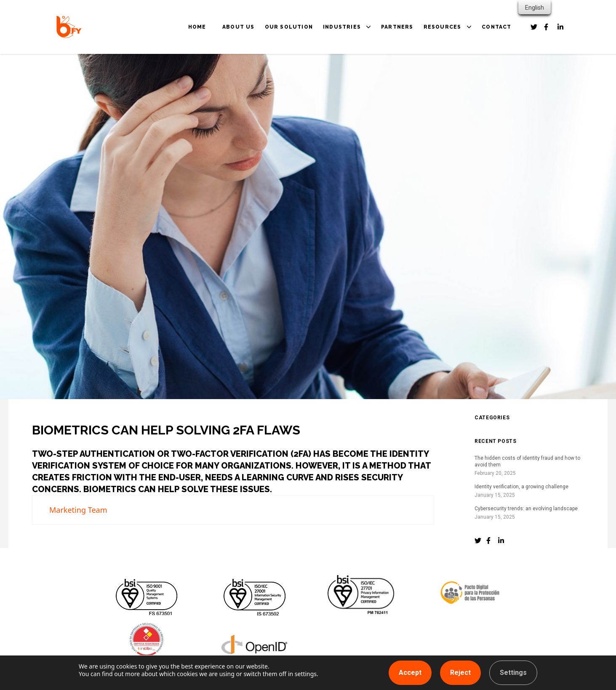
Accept (410, 673)
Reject (460, 673)
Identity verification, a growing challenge (521, 487)
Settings (513, 673)
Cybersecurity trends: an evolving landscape (526, 509)
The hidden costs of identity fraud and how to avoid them (527, 461)
